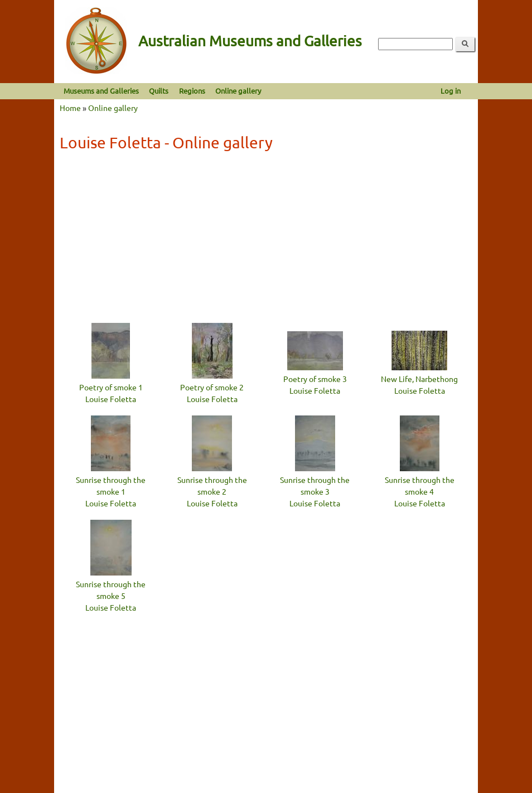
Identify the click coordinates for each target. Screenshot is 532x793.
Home (70, 108)
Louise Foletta (111, 399)
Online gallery (238, 91)
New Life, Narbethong (419, 379)
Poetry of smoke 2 (212, 387)
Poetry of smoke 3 (315, 379)
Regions (192, 91)
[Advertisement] (266, 240)
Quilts (159, 91)
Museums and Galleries (101, 91)
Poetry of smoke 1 (111, 387)
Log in (451, 91)
